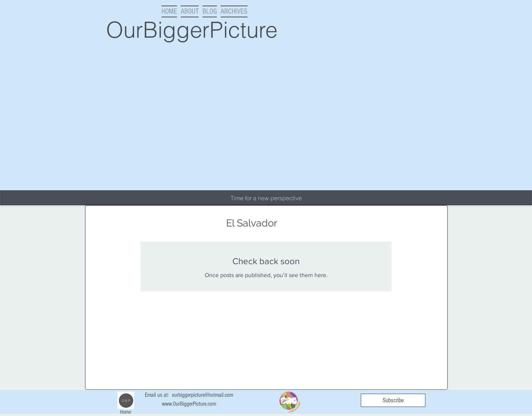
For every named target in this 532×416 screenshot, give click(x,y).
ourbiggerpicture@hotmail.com (202, 395)
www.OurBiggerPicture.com (189, 404)
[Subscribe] (393, 400)
